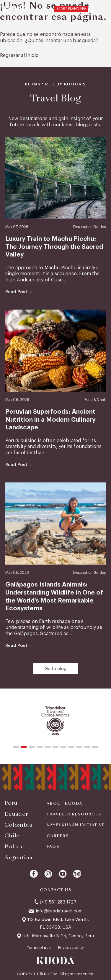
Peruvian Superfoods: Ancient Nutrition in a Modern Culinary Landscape (50, 420)
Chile (12, 835)
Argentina (18, 857)
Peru (11, 803)
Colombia (18, 825)
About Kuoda (65, 804)
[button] (16, 747)
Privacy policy (71, 948)
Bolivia (14, 846)
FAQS (53, 847)
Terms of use (39, 948)
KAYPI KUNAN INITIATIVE (76, 825)
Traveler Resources (74, 814)
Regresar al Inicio (19, 55)
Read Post (16, 292)
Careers (58, 836)
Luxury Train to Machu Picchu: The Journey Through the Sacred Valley (54, 247)
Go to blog (56, 669)
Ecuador (16, 814)
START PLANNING (71, 9)
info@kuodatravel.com (59, 911)
